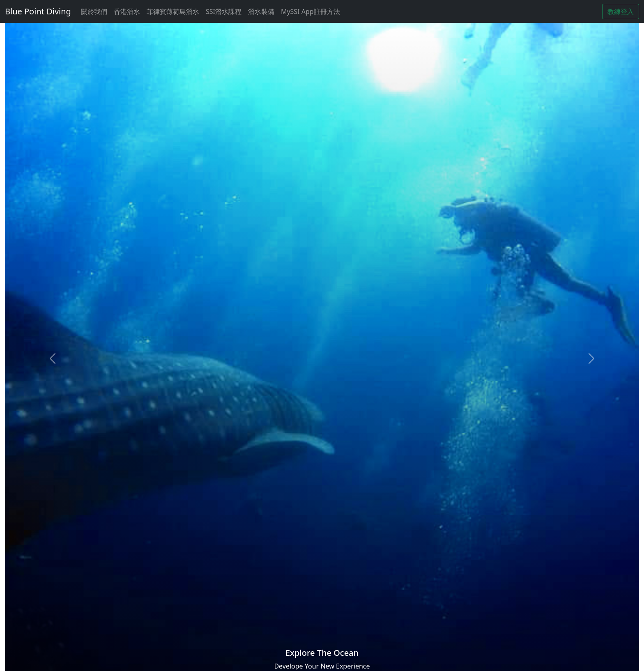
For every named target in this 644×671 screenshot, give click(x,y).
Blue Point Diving (38, 11)
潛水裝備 (261, 11)
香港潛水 (127, 11)
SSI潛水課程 (224, 11)
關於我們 (94, 11)
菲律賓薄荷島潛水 (173, 11)
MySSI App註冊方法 (310, 11)
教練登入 (621, 11)
